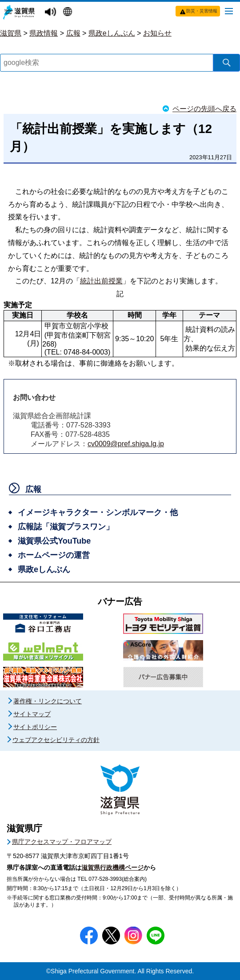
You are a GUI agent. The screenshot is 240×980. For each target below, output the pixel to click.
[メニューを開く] (229, 11)
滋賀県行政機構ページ (112, 867)
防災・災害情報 (202, 11)
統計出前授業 (101, 281)
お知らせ (157, 33)
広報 (73, 33)
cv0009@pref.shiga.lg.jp (126, 444)
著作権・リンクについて (48, 701)
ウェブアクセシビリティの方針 (56, 740)
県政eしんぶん (112, 33)
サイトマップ (32, 714)
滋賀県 (11, 33)
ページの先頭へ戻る (204, 109)
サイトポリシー (35, 727)
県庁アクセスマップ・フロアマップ (62, 842)
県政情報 (44, 33)
